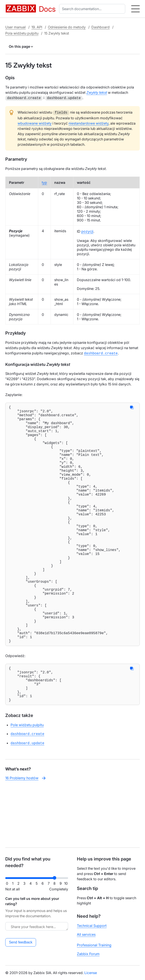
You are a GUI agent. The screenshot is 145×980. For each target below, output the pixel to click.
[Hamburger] (135, 9)
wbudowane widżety (35, 122)
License (91, 973)
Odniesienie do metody (67, 27)
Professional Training (94, 945)
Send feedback (21, 942)
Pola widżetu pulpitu (22, 33)
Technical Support (92, 926)
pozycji (87, 230)
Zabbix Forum (88, 954)
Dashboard (101, 27)
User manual (15, 27)
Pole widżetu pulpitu (27, 784)
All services (86, 934)
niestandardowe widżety (89, 122)
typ (44, 182)
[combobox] (93, 9)
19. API (37, 27)
